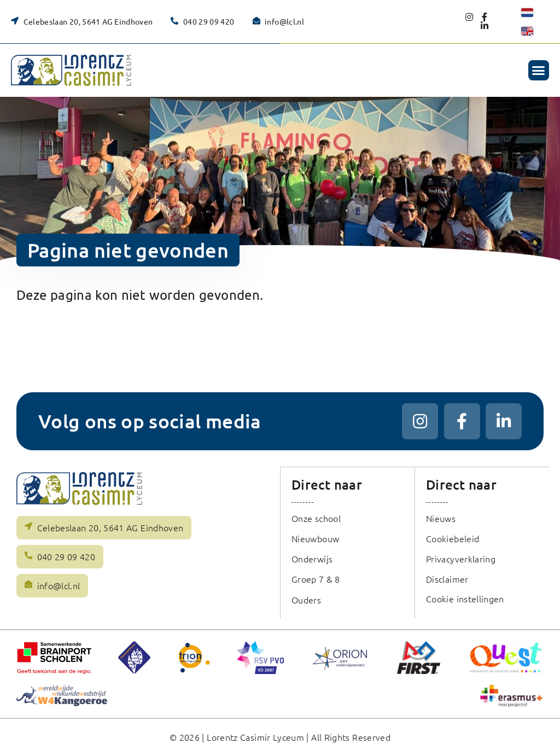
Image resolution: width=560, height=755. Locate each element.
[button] (539, 71)
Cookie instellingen (466, 598)
